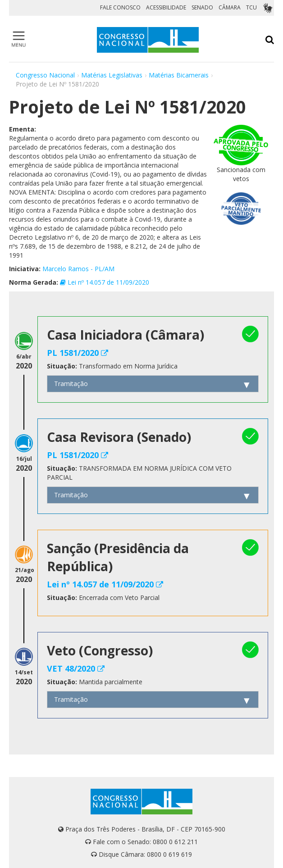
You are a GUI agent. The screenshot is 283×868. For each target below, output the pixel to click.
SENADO (202, 7)
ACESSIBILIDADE (166, 7)
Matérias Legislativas (112, 75)
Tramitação (71, 384)
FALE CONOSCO (120, 7)
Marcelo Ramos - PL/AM (78, 269)
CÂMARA (230, 7)
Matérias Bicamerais (179, 75)
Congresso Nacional (45, 75)
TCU (251, 7)
